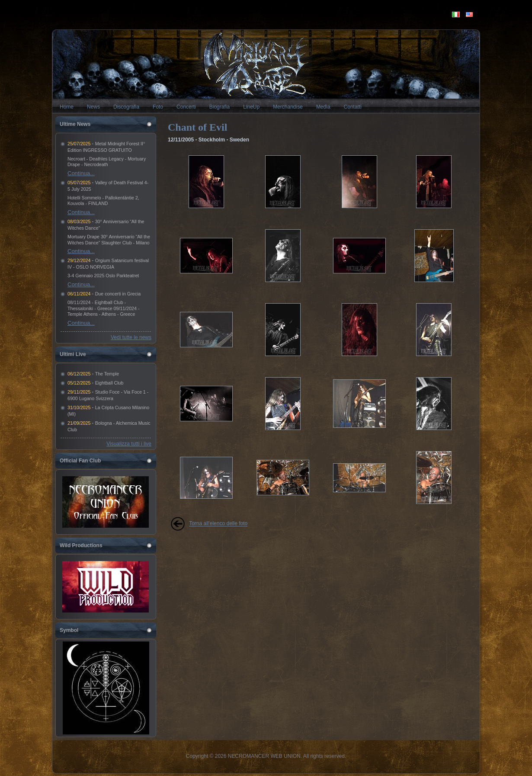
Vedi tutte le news (131, 337)
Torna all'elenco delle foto (218, 524)
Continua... (81, 173)
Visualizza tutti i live (129, 444)
